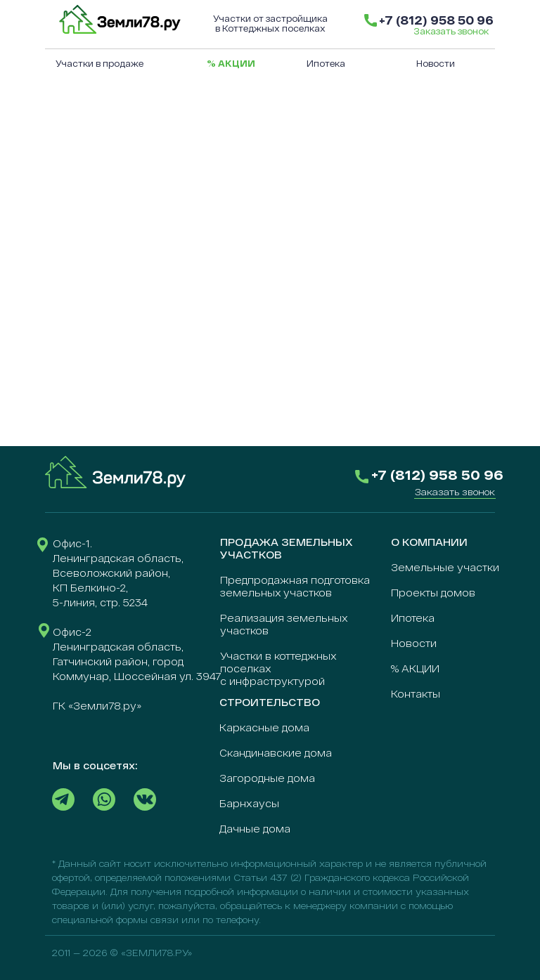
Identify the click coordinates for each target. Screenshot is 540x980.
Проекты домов (433, 593)
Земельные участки (445, 567)
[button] (455, 492)
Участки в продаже (99, 63)
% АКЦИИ (415, 668)
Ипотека (326, 63)
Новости (436, 63)
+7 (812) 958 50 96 (436, 20)
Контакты (416, 694)
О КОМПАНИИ (429, 542)
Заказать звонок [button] (451, 31)
